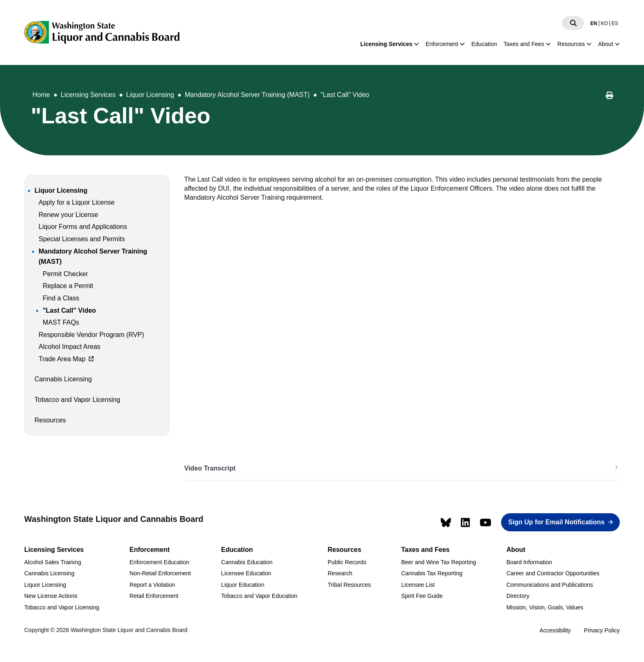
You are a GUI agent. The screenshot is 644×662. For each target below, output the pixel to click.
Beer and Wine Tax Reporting (439, 562)
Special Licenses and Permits (82, 239)
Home (41, 95)
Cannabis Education (247, 562)
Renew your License (68, 215)
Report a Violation (152, 585)
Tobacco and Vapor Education (259, 596)
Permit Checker (65, 274)
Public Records (347, 562)
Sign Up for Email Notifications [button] (556, 522)
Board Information (529, 562)
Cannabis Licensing (63, 379)
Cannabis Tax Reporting (432, 573)
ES (615, 23)
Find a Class (61, 298)
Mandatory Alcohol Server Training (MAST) (247, 95)
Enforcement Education (159, 562)
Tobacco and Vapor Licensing (77, 400)
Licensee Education (246, 573)
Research (340, 573)
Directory (518, 596)
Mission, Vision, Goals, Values (545, 607)
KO (604, 23)
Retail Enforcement (154, 596)
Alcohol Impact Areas (69, 347)
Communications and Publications (550, 585)
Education (484, 44)
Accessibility (555, 630)
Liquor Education (243, 585)
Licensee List (418, 585)
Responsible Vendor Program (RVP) (91, 335)
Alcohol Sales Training (53, 562)
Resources (571, 44)
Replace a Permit (68, 286)
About (606, 44)
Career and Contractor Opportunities (553, 573)
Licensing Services (386, 44)
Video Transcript (210, 468)
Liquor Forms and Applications (83, 227)
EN (594, 23)
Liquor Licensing (150, 95)
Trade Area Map (62, 359)
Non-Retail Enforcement (160, 573)
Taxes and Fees (524, 44)
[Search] (573, 23)
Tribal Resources (349, 585)
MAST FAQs (61, 322)
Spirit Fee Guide (422, 596)
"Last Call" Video (345, 95)
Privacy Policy (602, 630)
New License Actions (51, 596)
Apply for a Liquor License (77, 202)
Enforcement (442, 44)
